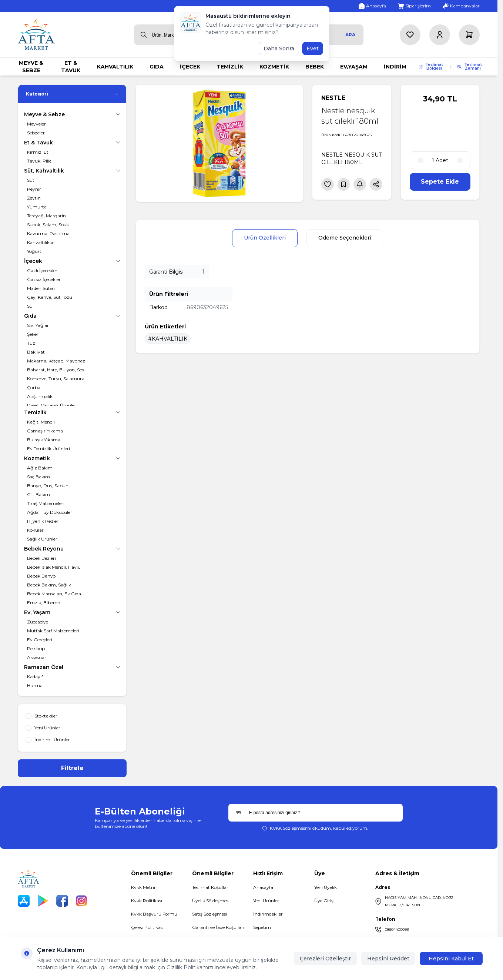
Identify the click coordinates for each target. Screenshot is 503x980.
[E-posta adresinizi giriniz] (316, 813)
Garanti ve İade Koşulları (218, 927)
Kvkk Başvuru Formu (154, 914)
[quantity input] (440, 160)
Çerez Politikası (147, 927)
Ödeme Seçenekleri (345, 238)
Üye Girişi (324, 901)
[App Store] (24, 901)
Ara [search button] (350, 35)
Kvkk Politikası (147, 901)
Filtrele (72, 768)
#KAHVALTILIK (168, 339)
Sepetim (262, 927)
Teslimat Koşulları (211, 887)
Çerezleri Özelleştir (325, 959)
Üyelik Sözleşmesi (211, 901)
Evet (313, 49)
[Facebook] (62, 901)
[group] (219, 143)
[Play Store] (43, 901)
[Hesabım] (440, 35)
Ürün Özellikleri (264, 238)
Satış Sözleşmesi (209, 914)
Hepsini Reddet (388, 959)
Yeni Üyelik (326, 887)
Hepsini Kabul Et (451, 959)
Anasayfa (263, 887)
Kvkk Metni (143, 887)
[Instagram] (81, 901)
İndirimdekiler (268, 914)
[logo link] (36, 35)
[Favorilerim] (410, 35)
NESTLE (333, 98)
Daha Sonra (279, 49)
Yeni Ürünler (266, 901)
